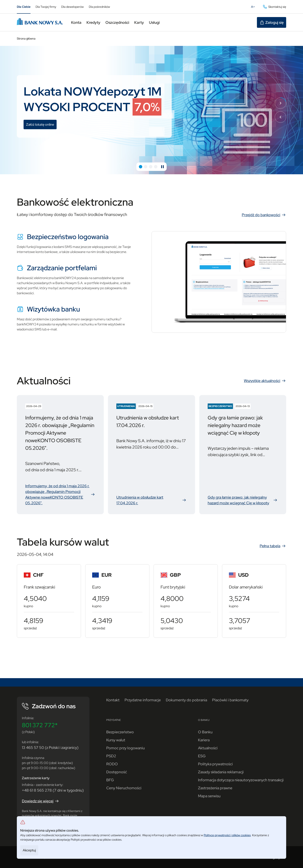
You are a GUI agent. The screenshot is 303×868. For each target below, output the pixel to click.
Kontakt (113, 700)
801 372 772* (40, 725)
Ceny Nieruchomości (124, 788)
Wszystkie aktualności (265, 381)
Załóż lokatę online (41, 125)
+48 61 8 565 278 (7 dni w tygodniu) (53, 790)
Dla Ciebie (24, 7)
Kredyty (93, 22)
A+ (254, 8)
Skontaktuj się (274, 7)
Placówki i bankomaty (230, 700)
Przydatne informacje (143, 700)
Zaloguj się (272, 23)
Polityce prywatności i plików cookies (227, 835)
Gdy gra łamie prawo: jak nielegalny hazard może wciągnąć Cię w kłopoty (243, 500)
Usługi (154, 22)
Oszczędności (117, 22)
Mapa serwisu (209, 796)
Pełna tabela (273, 546)
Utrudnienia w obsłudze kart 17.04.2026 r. (151, 500)
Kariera (204, 740)
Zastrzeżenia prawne (215, 788)
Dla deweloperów (72, 7)
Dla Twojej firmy (46, 7)
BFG (110, 780)
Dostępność (117, 772)
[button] (141, 167)
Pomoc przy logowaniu (126, 748)
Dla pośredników (99, 7)
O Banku (205, 732)
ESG (202, 756)
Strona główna (26, 39)
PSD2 (111, 756)
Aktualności (208, 748)
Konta (76, 22)
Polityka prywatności (215, 764)
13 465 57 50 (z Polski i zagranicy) (50, 748)
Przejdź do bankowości (264, 215)
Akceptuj (29, 850)
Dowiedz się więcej (41, 801)
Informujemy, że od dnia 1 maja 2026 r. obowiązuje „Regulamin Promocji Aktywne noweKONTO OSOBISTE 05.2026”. (60, 494)
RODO (112, 764)
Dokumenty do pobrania (186, 700)
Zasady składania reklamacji (221, 772)
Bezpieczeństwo (120, 732)
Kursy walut (116, 740)
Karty (139, 22)
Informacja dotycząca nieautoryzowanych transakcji (241, 780)
